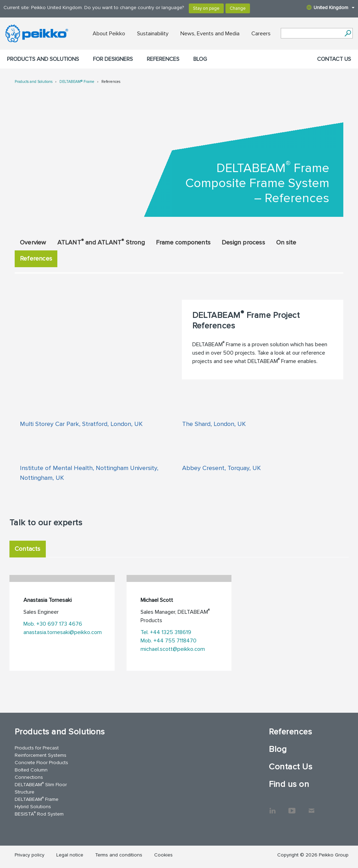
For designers (113, 59)
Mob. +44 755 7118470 (169, 641)
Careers (261, 34)
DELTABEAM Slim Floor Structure (41, 788)
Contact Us (334, 59)
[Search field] (312, 34)
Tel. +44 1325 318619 (166, 632)
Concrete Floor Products (41, 763)
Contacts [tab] (28, 549)
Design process (243, 242)
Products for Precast (37, 748)
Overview (33, 242)
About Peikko (109, 34)
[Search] (348, 33)
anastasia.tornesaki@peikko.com (63, 632)
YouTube (292, 807)
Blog (200, 59)
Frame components (183, 242)
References (163, 59)
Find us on (289, 784)
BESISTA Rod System (39, 814)
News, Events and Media (210, 34)
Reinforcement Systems (41, 755)
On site (286, 242)
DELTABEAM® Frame (77, 82)
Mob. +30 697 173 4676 (53, 624)
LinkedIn (272, 807)
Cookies (163, 855)
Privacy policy (30, 855)
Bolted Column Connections (31, 774)
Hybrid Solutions (33, 807)
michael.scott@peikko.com (173, 649)
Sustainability (153, 34)
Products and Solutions (43, 59)
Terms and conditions (119, 855)
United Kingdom (331, 8)
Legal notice (70, 855)
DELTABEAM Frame (37, 799)
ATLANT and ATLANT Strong (101, 242)
